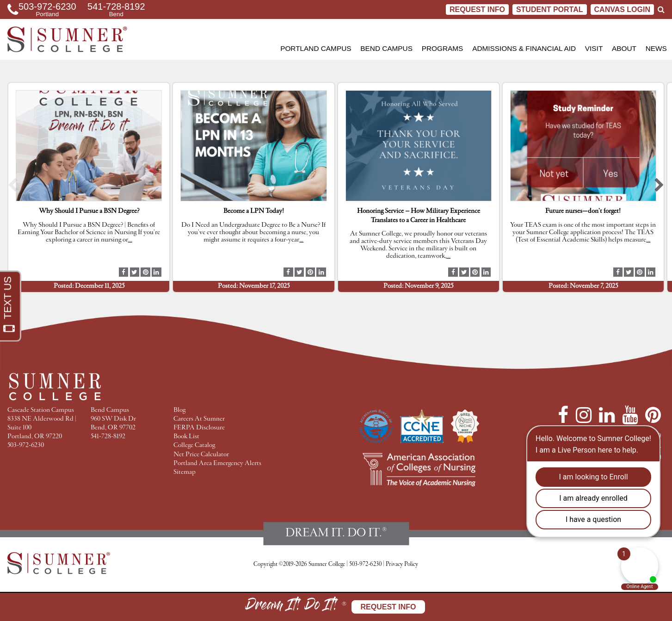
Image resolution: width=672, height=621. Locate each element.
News (656, 48)
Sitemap (185, 472)
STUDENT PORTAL (550, 9)
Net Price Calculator (201, 455)
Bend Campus (386, 48)
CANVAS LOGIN (622, 9)
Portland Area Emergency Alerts (217, 463)
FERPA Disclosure (199, 428)
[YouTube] (630, 415)
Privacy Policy (402, 564)
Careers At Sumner (199, 419)
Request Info (477, 9)
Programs (443, 48)
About (624, 48)
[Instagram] (584, 415)
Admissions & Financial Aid (524, 48)
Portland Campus (316, 48)
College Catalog (194, 445)
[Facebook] (563, 415)
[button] (13, 188)
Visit (594, 48)
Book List (186, 437)
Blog (179, 410)
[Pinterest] (653, 415)
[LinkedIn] (607, 415)
